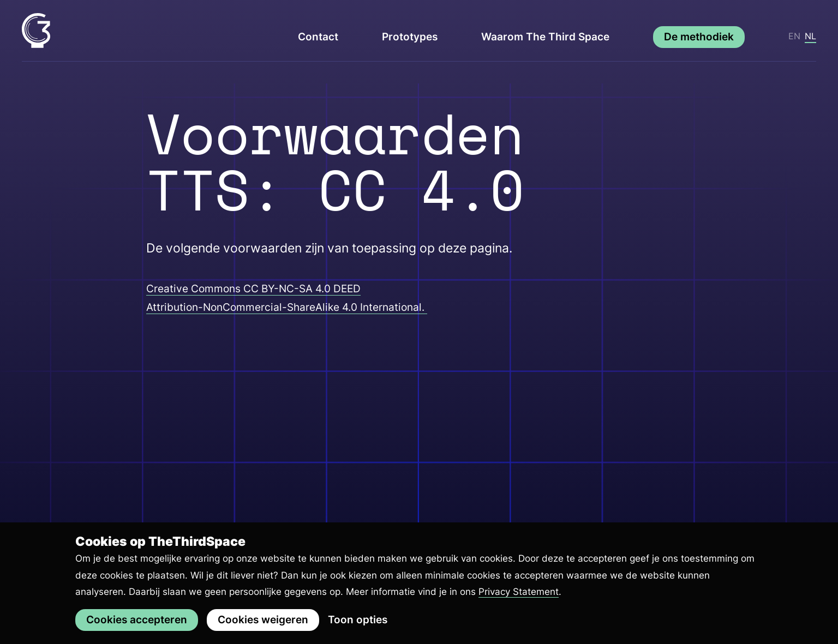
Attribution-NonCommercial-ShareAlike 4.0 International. (287, 307)
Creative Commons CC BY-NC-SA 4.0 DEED (253, 289)
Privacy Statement (519, 591)
